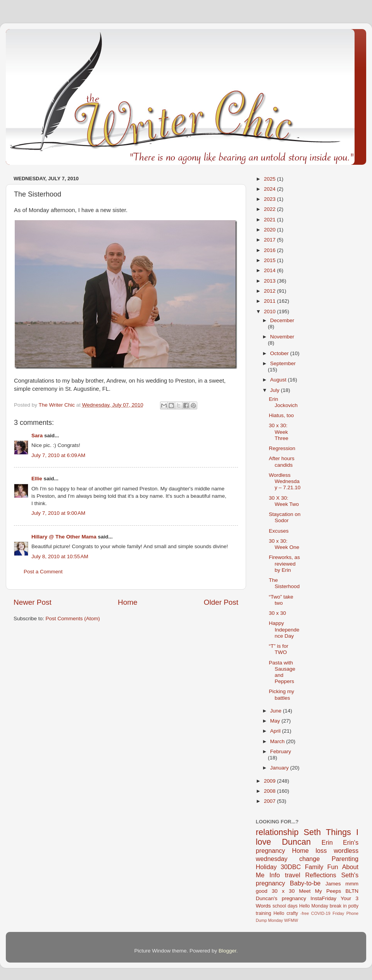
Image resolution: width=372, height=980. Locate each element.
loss (321, 851)
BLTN (352, 891)
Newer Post (33, 602)
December (282, 320)
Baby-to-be (305, 883)
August (279, 380)
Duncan (296, 842)
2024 (270, 189)
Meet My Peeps (320, 891)
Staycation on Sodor (285, 517)
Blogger (227, 951)
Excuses (279, 531)
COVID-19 (321, 913)
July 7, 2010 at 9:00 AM (58, 513)
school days (285, 906)
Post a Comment (43, 572)
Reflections (321, 875)
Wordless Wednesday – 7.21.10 (285, 481)
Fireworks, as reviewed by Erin (284, 563)
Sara (37, 436)
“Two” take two (281, 600)
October (280, 353)
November (282, 337)
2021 (270, 220)
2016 (270, 250)
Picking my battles (282, 694)
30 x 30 (277, 613)
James (333, 884)
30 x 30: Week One (284, 544)
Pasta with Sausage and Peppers (282, 672)
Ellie (37, 479)
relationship (277, 832)
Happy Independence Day (284, 629)
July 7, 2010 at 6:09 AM (58, 455)
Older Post (221, 602)
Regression (282, 448)
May (276, 721)
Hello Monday (314, 906)
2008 (270, 791)
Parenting (345, 859)
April (276, 731)
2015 (270, 260)
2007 (270, 801)
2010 (270, 311)
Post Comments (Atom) (73, 619)
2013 (270, 281)
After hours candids (282, 462)
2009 (270, 781)
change (309, 859)
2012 (270, 291)
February (281, 751)
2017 (270, 240)
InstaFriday (323, 898)
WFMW (291, 920)
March (278, 741)
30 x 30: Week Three (279, 432)
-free (305, 913)
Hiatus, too (282, 415)
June (276, 711)
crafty (292, 913)
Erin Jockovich (283, 402)
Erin (327, 842)
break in (338, 906)
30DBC (291, 867)
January (280, 768)
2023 (270, 199)
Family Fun (322, 867)
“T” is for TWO (279, 649)
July (276, 390)
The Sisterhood (284, 583)
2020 (270, 230)
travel (293, 875)
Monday (276, 920)
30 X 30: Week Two (284, 501)
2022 (270, 209)
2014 (270, 270)
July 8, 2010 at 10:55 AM (60, 556)
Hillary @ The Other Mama (64, 537)
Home (127, 602)
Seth (312, 832)
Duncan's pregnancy (281, 898)
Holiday (266, 867)
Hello (279, 913)
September (283, 363)
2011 (270, 301)
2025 (270, 179)
